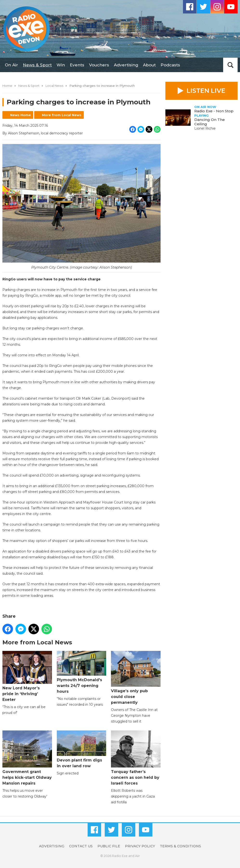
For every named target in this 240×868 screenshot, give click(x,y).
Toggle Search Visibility (230, 65)
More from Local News (62, 115)
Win (61, 65)
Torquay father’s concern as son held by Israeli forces (136, 758)
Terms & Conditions (180, 846)
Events (77, 65)
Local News (54, 86)
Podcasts (170, 65)
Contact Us (81, 846)
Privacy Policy (140, 846)
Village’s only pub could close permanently (136, 678)
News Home (20, 115)
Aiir (137, 856)
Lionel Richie (205, 128)
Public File (109, 846)
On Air (11, 65)
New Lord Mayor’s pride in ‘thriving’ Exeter (27, 676)
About (149, 65)
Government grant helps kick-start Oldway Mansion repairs (27, 758)
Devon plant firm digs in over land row (82, 749)
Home (7, 86)
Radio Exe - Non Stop (214, 111)
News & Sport (37, 65)
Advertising (126, 65)
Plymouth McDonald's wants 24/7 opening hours (82, 672)
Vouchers (99, 65)
